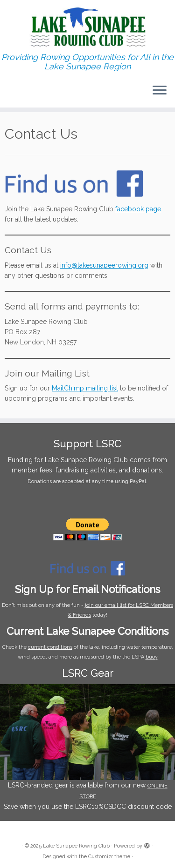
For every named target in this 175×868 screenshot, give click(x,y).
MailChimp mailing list (85, 388)
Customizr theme (109, 857)
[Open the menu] (160, 91)
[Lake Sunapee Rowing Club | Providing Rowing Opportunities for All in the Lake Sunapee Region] (87, 26)
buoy (152, 657)
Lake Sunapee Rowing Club (76, 846)
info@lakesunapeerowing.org (104, 265)
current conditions (50, 647)
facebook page (138, 209)
